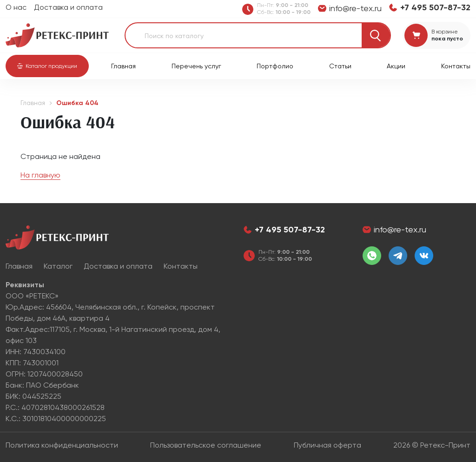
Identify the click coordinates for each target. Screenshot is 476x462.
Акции (396, 66)
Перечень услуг (196, 66)
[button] (47, 66)
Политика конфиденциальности (62, 445)
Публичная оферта (327, 445)
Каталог (58, 266)
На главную (40, 175)
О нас (16, 7)
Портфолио (275, 66)
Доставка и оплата (68, 7)
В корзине (445, 32)
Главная (123, 66)
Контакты (456, 66)
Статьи (340, 66)
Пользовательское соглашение (206, 445)
